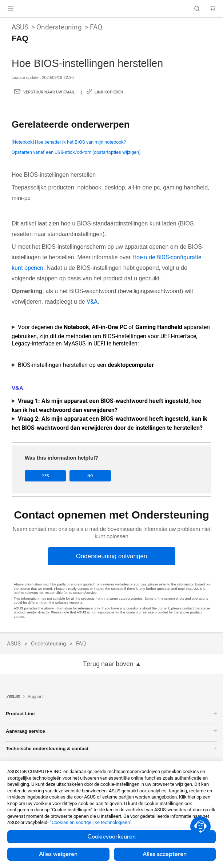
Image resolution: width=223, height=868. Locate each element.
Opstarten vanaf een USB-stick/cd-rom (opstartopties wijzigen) (76, 152)
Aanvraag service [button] (111, 731)
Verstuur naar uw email (49, 92)
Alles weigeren (58, 854)
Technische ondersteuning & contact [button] (111, 749)
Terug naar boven (108, 664)
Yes (45, 476)
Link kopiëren (109, 92)
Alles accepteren (165, 854)
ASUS (20, 27)
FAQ (96, 27)
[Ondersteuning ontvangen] (112, 556)
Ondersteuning (59, 27)
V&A (92, 302)
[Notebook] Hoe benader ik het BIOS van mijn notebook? (69, 142)
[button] (11, 9)
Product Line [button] (111, 714)
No (89, 476)
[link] (111, 9)
